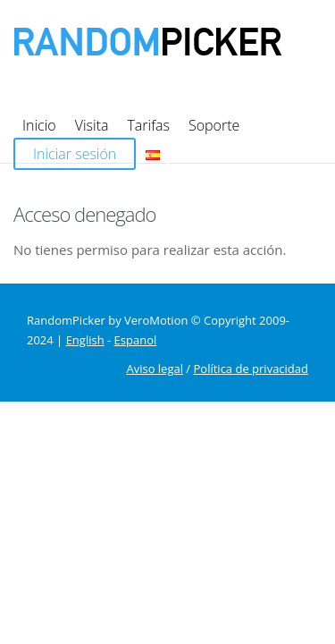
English (85, 261)
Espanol (136, 261)
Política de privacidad (251, 289)
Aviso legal (155, 289)
